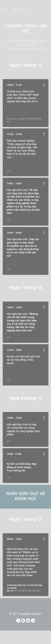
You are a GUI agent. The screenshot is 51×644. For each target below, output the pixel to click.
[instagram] (23, 622)
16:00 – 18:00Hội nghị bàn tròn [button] (23, 244)
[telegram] (33, 622)
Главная (6, 9)
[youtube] (28, 622)
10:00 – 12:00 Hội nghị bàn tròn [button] (22, 319)
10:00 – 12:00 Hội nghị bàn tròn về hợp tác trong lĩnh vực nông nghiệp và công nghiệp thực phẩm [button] (23, 426)
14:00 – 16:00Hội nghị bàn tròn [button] (23, 198)
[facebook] (18, 622)
